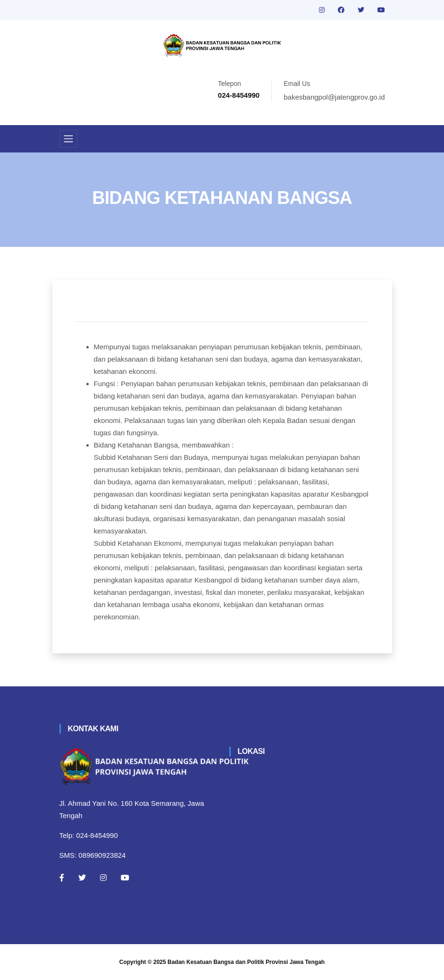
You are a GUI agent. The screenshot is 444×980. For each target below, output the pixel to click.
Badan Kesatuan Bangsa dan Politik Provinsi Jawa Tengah (246, 962)
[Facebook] (62, 878)
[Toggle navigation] (68, 139)
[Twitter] (82, 878)
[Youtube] (125, 878)
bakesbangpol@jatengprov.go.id (334, 97)
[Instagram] (103, 878)
